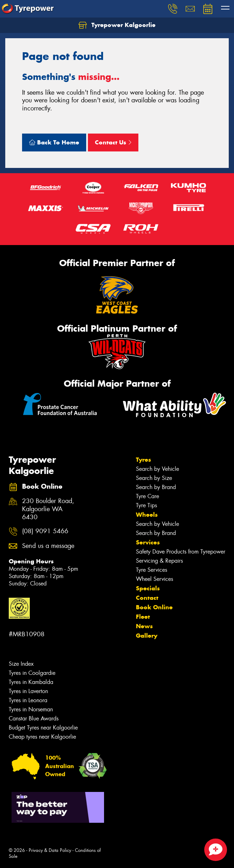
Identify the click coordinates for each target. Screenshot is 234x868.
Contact (147, 598)
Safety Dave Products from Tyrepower (181, 552)
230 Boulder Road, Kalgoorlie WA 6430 (48, 509)
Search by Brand (156, 487)
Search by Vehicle (157, 469)
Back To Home (54, 142)
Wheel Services (154, 579)
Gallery (147, 636)
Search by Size (154, 478)
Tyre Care (147, 496)
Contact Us (113, 142)
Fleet (143, 617)
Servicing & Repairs (159, 561)
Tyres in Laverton (28, 691)
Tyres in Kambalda (31, 682)
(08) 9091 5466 (45, 531)
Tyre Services (152, 570)
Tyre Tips (146, 505)
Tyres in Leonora (28, 700)
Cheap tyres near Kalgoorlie (42, 737)
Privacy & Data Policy (50, 850)
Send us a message (48, 546)
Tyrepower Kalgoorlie (117, 25)
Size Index (21, 664)
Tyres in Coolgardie (32, 673)
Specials (148, 588)
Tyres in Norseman (31, 709)
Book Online (154, 607)
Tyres (143, 460)
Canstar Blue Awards (34, 718)
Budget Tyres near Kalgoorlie (43, 728)
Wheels (147, 515)
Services (148, 542)
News (144, 626)
